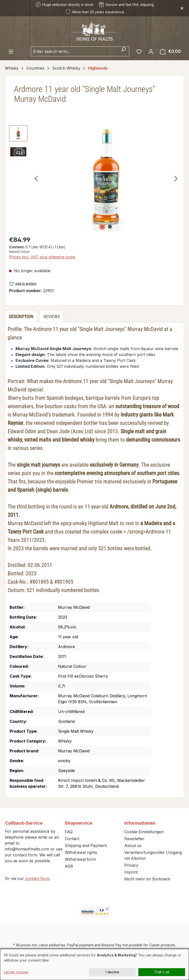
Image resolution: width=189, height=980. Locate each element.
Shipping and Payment (86, 846)
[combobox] (74, 51)
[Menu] (11, 51)
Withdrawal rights (81, 852)
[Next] (176, 178)
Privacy (131, 865)
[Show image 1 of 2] (102, 227)
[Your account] (151, 51)
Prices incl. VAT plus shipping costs (42, 257)
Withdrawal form (80, 859)
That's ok (162, 972)
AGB (69, 866)
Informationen (140, 823)
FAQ (69, 832)
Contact (72, 839)
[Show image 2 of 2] (110, 227)
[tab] (21, 317)
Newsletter (134, 839)
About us (133, 846)
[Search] (123, 51)
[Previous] (36, 178)
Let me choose (16, 972)
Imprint (131, 872)
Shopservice (79, 823)
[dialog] (94, 964)
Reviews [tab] (52, 317)
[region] (94, 178)
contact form (37, 878)
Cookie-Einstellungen (144, 832)
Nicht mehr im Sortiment (147, 879)
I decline (112, 972)
